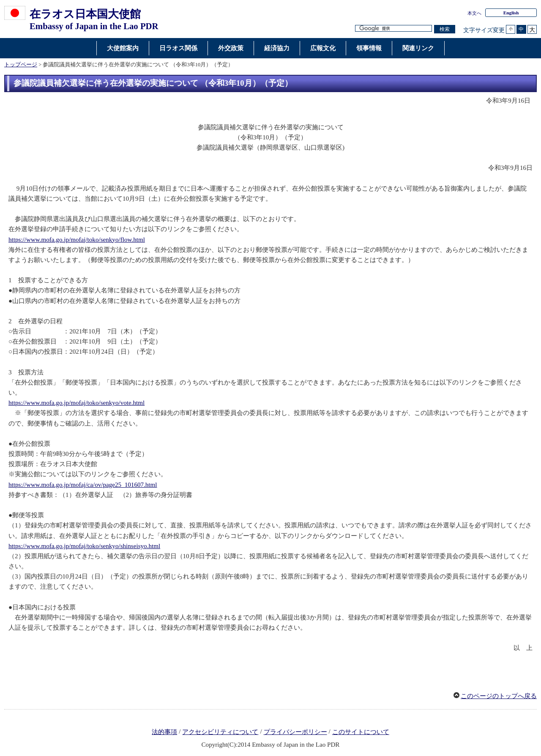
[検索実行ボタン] (445, 29)
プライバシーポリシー (295, 732)
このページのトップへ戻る (499, 696)
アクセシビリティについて (220, 732)
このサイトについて (361, 732)
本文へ (474, 13)
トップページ (21, 65)
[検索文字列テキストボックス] (393, 29)
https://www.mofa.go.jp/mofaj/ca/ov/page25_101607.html (83, 485)
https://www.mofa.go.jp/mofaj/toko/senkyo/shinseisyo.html (84, 546)
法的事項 (164, 732)
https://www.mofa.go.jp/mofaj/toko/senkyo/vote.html (77, 403)
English (511, 13)
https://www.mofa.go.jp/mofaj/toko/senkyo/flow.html (77, 240)
